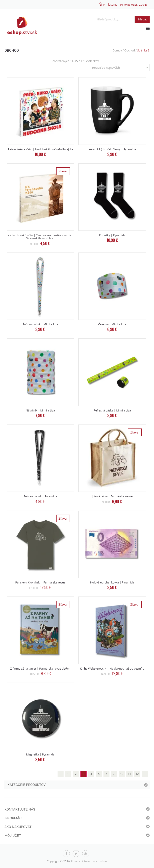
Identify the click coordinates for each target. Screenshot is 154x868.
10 (122, 774)
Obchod (130, 50)
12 (137, 774)
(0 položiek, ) (136, 5)
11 (130, 774)
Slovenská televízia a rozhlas (89, 861)
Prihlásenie (110, 5)
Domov (117, 50)
